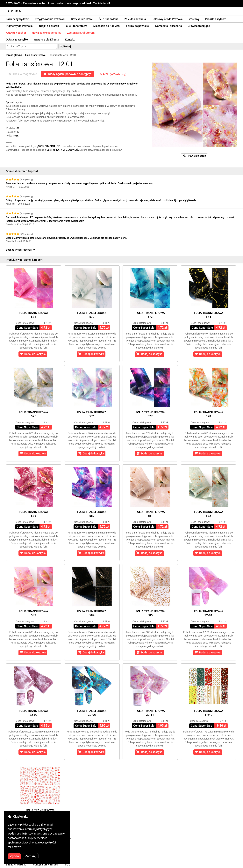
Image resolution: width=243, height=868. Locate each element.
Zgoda (14, 856)
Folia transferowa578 (209, 414)
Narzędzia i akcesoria (169, 26)
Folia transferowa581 (150, 514)
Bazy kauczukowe (82, 19)
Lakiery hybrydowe (17, 19)
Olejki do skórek (49, 26)
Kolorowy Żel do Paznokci (168, 19)
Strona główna (14, 55)
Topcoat (15, 11)
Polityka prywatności (46, 864)
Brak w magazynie (22, 74)
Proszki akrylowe (216, 19)
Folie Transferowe (76, 26)
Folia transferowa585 (150, 613)
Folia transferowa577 (150, 414)
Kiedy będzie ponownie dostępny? (68, 74)
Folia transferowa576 (92, 414)
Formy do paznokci (138, 26)
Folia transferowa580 (92, 514)
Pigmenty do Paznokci (20, 26)
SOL (68, 864)
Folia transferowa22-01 (209, 613)
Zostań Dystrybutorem (81, 33)
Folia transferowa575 (33, 414)
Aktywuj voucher (16, 33)
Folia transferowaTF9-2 (209, 713)
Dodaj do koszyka (33, 354)
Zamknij (31, 856)
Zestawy (194, 19)
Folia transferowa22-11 (150, 713)
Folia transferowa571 (33, 315)
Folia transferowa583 (33, 613)
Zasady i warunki (16, 864)
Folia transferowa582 (209, 514)
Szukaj (65, 46)
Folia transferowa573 (150, 315)
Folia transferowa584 (92, 613)
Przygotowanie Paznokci (50, 19)
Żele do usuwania (135, 19)
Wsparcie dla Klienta (46, 40)
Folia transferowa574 (209, 315)
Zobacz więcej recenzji (21, 250)
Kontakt (70, 40)
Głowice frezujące (199, 26)
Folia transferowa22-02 (33, 713)
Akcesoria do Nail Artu (107, 26)
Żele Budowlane (109, 19)
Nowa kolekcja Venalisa (47, 33)
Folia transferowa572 (92, 315)
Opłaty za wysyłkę (17, 40)
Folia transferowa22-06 (92, 713)
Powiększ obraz (194, 156)
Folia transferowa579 (33, 514)
